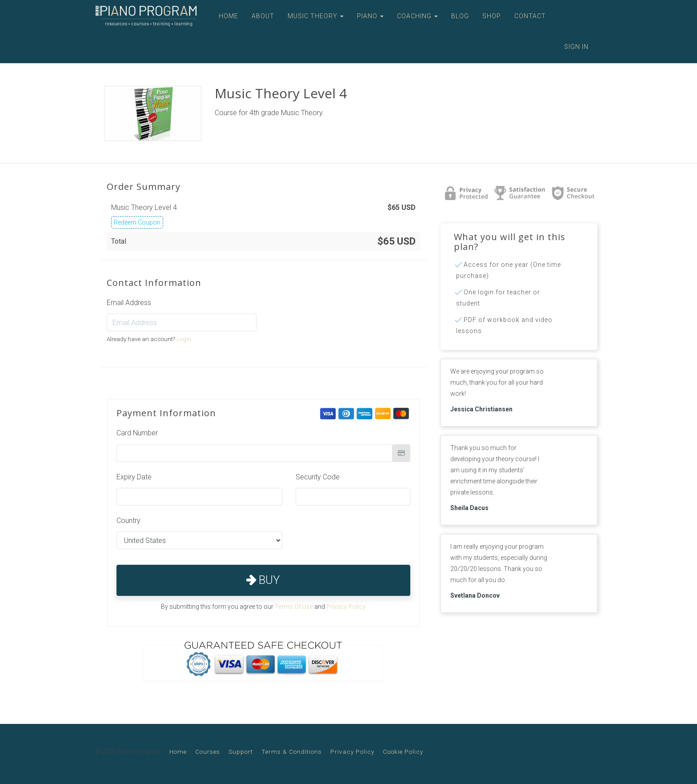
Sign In (576, 47)
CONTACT (530, 16)
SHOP (492, 16)
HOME (228, 16)
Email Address (129, 303)
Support (241, 752)
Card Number (137, 433)
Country (128, 521)
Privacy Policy (346, 607)
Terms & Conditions (292, 752)
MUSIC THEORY (316, 16)
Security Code (318, 477)
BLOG (460, 16)
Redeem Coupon (137, 222)
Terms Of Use (294, 607)
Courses (208, 752)
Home (178, 752)
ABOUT (263, 16)
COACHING (417, 16)
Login (184, 339)
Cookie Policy (403, 752)
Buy (263, 580)
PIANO (370, 16)
